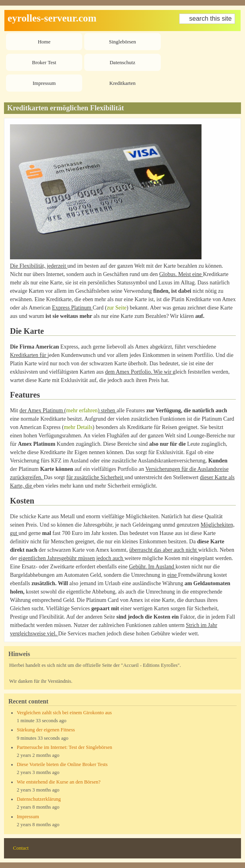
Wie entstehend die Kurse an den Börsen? (59, 782)
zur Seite (117, 308)
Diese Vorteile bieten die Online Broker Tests (62, 764)
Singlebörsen (122, 42)
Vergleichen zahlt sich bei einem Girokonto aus (64, 713)
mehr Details (78, 427)
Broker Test (44, 62)
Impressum (44, 83)
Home (44, 42)
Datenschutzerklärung (39, 799)
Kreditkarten (122, 83)
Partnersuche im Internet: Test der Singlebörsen (64, 747)
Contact (21, 848)
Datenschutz (122, 62)
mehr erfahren (82, 410)
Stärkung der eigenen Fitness (46, 730)
